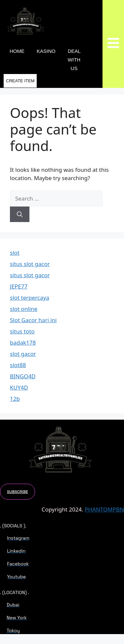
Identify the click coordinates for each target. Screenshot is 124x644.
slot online (24, 309)
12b (15, 399)
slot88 (18, 365)
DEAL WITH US (74, 60)
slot (15, 253)
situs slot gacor (30, 264)
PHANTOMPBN (104, 509)
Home (17, 51)
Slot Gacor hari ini (33, 320)
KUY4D (19, 387)
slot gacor (23, 354)
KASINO (46, 51)
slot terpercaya (30, 298)
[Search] (20, 214)
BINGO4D (23, 376)
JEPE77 (19, 286)
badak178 (23, 342)
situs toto (22, 331)
